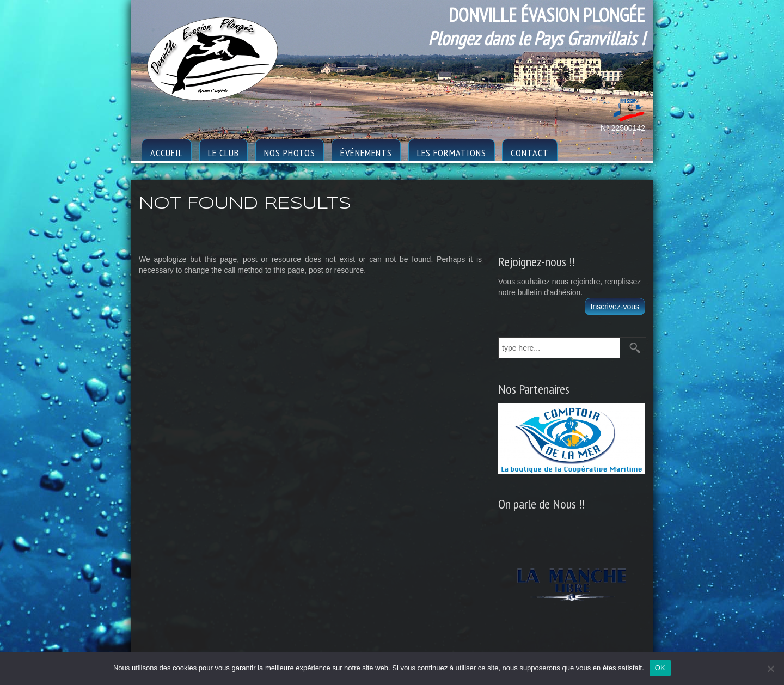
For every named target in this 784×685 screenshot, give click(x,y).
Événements (366, 153)
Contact (530, 153)
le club (223, 153)
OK (660, 668)
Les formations (452, 153)
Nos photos (290, 153)
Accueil (167, 153)
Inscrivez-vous (615, 307)
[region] (572, 581)
